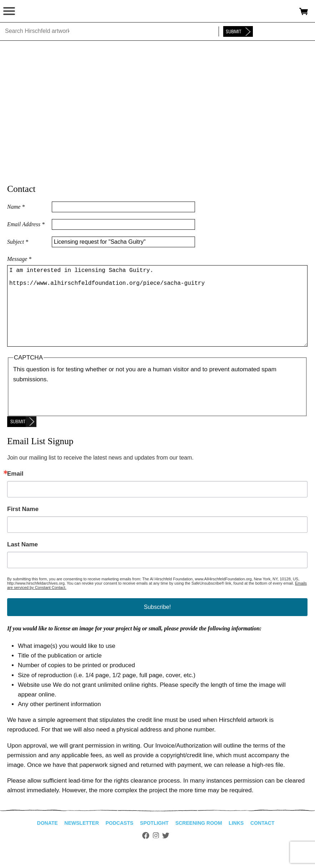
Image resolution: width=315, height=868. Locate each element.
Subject (18, 242)
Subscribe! (157, 624)
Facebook (146, 853)
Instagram (156, 853)
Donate (47, 840)
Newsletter (81, 840)
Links (236, 840)
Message (19, 259)
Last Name (22, 562)
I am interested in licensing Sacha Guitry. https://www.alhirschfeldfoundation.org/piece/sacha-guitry (157, 314)
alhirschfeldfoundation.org (30, 11)
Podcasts (120, 840)
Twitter (166, 853)
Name (16, 207)
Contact (262, 840)
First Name (23, 526)
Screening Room (199, 840)
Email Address (26, 224)
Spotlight (154, 840)
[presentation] (67, 415)
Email (15, 491)
